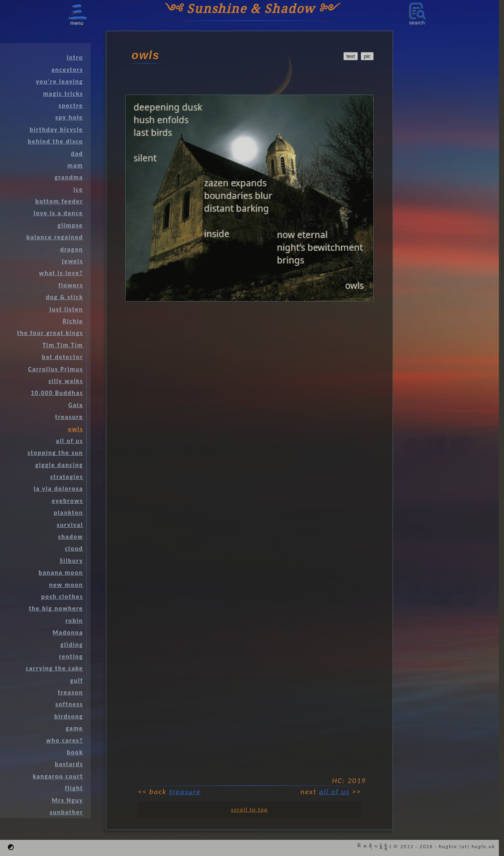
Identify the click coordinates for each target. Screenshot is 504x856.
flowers (71, 285)
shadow (71, 537)
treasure (185, 792)
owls (76, 429)
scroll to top (249, 809)
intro (75, 57)
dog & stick (65, 297)
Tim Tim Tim (63, 345)
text (351, 56)
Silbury (71, 561)
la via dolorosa (58, 488)
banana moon (61, 572)
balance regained (55, 237)
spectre (71, 105)
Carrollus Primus (56, 369)
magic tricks (63, 94)
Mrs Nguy (68, 800)
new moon (66, 585)
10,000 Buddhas (57, 393)
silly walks (66, 381)
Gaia (76, 405)
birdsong (69, 716)
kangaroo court (58, 776)
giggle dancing (59, 465)
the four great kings (50, 333)
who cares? (65, 740)
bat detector (62, 357)
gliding (72, 645)
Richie (73, 321)
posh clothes (62, 596)
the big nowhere (56, 608)
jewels (72, 261)
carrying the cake (55, 668)
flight (74, 788)
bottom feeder (59, 201)
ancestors (67, 70)
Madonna (68, 632)
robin (74, 621)
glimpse (70, 225)
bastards (69, 764)
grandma (69, 177)
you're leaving (59, 81)
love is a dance (58, 213)
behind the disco (55, 141)
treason (70, 692)
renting (71, 656)
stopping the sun (55, 453)
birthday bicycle (56, 129)
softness (69, 704)
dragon (72, 249)
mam (75, 165)
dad (77, 154)
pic (367, 56)
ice (78, 189)
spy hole (69, 117)
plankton (68, 513)
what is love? (61, 273)
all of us (334, 792)
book (75, 752)
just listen (66, 309)
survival (70, 525)
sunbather (66, 812)
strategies (67, 477)
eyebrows (67, 501)
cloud (74, 548)
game (74, 728)
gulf (77, 680)
